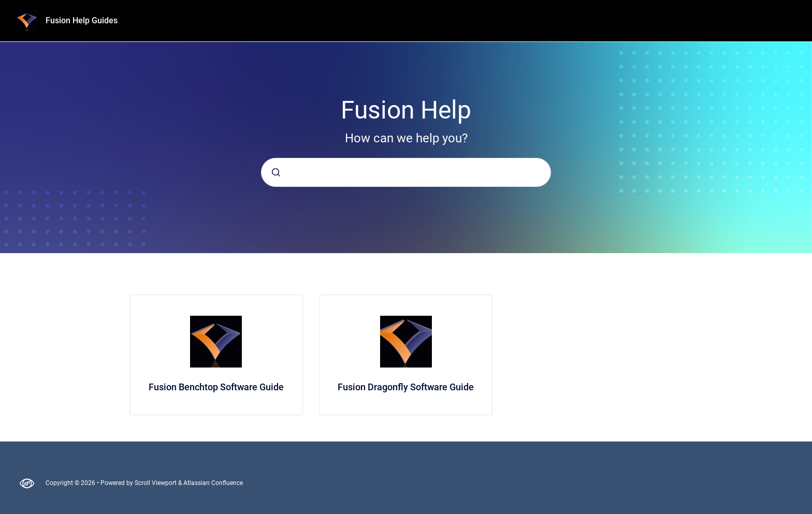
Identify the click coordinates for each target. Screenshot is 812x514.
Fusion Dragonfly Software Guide (406, 387)
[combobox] (406, 172)
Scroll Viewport (156, 483)
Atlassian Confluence (213, 483)
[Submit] (276, 172)
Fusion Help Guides (82, 20)
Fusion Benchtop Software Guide (216, 387)
